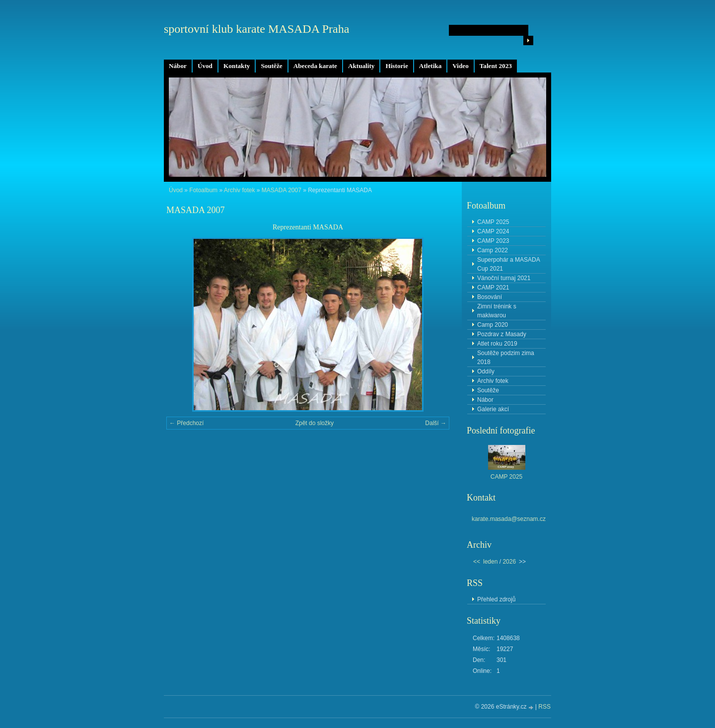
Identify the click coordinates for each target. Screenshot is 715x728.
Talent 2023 (496, 66)
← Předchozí (186, 423)
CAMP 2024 (493, 231)
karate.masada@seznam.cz (509, 519)
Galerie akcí (493, 409)
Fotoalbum (203, 190)
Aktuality (361, 66)
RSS (544, 707)
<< (477, 562)
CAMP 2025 (493, 222)
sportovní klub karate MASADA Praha (256, 29)
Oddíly (486, 371)
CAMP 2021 (493, 288)
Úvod (205, 66)
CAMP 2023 (493, 241)
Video (460, 66)
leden (490, 562)
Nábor (178, 66)
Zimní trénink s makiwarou (497, 311)
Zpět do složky (315, 423)
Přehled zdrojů (496, 599)
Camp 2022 (493, 250)
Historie (396, 66)
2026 (509, 562)
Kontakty (237, 66)
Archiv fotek (240, 190)
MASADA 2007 (282, 190)
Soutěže (271, 66)
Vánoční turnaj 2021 (504, 278)
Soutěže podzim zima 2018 (506, 358)
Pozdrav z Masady (502, 334)
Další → (436, 423)
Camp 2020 (493, 325)
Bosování (490, 297)
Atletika (430, 66)
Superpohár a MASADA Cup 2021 (509, 264)
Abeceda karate (315, 66)
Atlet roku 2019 (497, 344)
